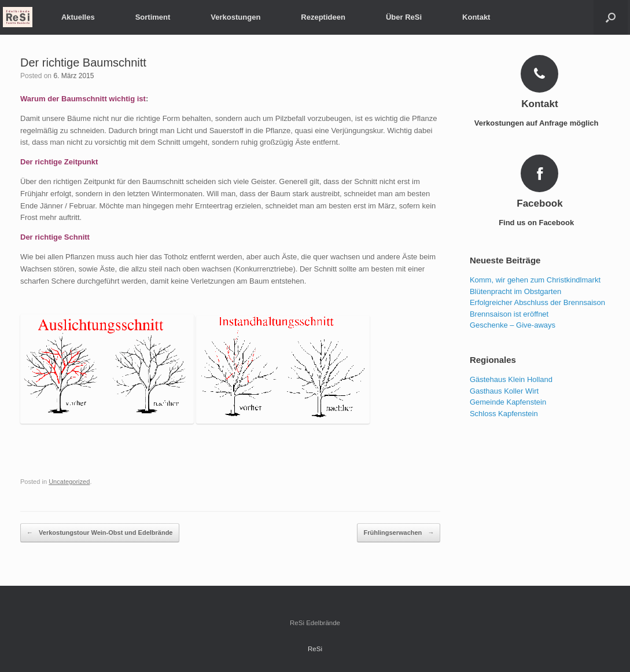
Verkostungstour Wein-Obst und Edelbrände (100, 533)
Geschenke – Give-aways (513, 325)
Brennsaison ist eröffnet (509, 314)
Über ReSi (404, 17)
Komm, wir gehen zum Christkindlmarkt (535, 280)
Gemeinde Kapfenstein (508, 402)
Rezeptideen (323, 17)
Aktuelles (78, 17)
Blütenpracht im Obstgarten (515, 291)
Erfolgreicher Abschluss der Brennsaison (537, 302)
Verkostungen (235, 17)
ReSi (315, 649)
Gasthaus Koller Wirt (504, 391)
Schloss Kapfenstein (504, 414)
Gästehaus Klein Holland (511, 379)
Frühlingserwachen (399, 533)
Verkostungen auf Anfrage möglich (540, 123)
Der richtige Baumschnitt (83, 63)
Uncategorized (69, 482)
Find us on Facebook (540, 223)
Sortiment (153, 17)
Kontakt (476, 17)
